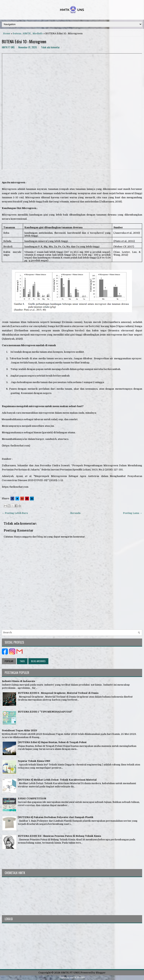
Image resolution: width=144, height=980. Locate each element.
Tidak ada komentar (50, 47)
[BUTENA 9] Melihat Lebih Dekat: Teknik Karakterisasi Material (57, 780)
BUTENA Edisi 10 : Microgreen (24, 41)
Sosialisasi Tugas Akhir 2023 (19, 730)
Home (7, 33)
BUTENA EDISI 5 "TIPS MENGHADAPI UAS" (45, 712)
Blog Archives (38, 661)
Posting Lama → (133, 513)
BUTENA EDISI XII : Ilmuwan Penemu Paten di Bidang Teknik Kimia (59, 836)
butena (17, 33)
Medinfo (38, 33)
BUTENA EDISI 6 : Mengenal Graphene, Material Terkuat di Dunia (58, 693)
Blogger (101, 973)
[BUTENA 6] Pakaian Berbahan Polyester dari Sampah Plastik (56, 817)
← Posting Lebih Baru (15, 513)
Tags (22, 661)
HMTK (27, 33)
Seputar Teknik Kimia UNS (34, 761)
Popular (9, 661)
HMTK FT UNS (70, 973)
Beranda (75, 513)
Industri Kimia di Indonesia (18, 681)
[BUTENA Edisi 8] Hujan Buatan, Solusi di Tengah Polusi (52, 742)
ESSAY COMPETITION (32, 798)
